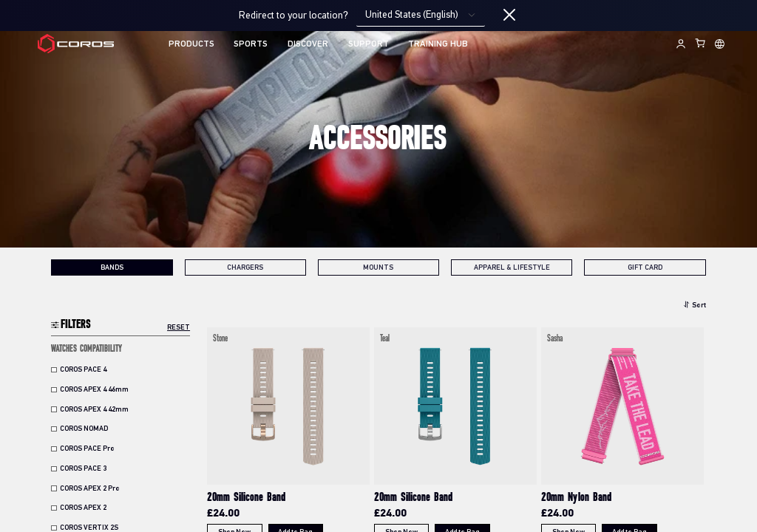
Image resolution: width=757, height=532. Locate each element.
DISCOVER (308, 44)
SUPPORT (369, 44)
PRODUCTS (191, 44)
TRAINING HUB (438, 44)
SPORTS (251, 44)
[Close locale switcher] (509, 16)
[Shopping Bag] (701, 43)
